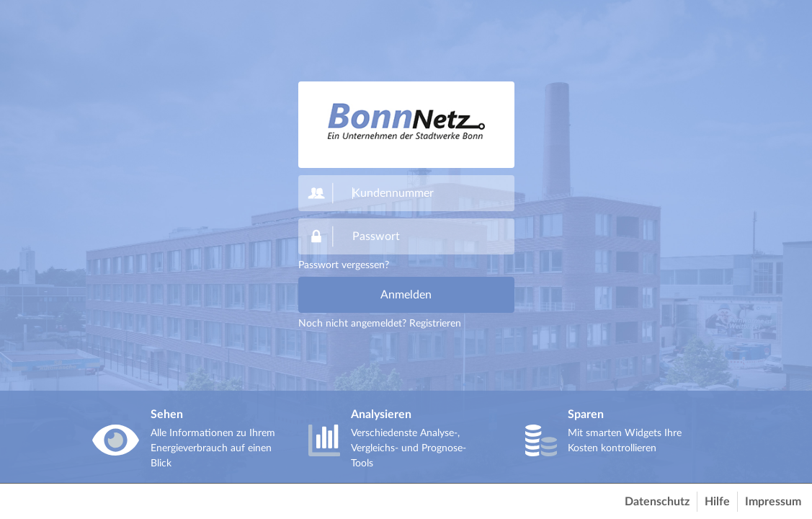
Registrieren (435, 324)
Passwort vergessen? (344, 265)
